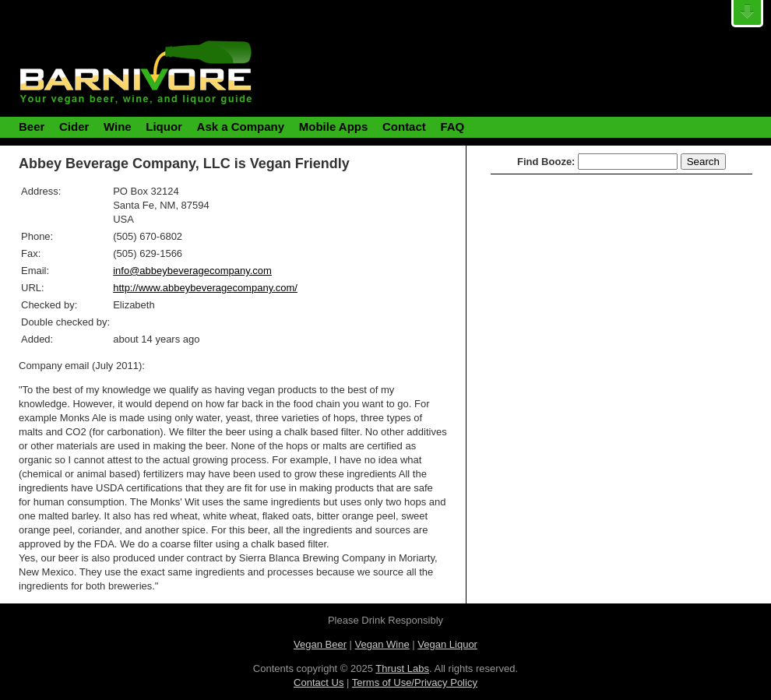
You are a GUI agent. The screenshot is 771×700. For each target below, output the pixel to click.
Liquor (164, 127)
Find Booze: (546, 162)
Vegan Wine (382, 644)
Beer (32, 127)
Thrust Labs (402, 668)
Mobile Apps (334, 127)
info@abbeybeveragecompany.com (192, 271)
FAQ (452, 127)
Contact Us (319, 682)
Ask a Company (241, 127)
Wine (118, 127)
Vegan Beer (320, 644)
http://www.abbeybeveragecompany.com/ (205, 288)
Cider (74, 127)
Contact (404, 127)
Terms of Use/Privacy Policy (415, 682)
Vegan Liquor (447, 644)
